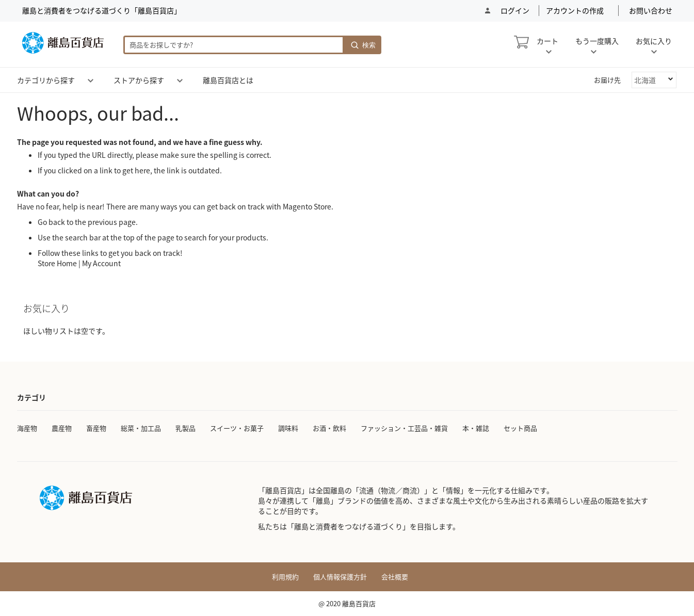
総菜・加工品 (141, 428)
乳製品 (185, 428)
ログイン (514, 11)
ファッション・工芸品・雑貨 (404, 428)
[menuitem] (46, 80)
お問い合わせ (651, 11)
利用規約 (285, 577)
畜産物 (96, 428)
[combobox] (234, 45)
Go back (51, 222)
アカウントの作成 (575, 11)
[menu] (347, 80)
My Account (101, 263)
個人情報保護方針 (340, 577)
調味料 (288, 428)
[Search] (363, 45)
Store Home (57, 263)
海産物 (27, 428)
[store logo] (63, 43)
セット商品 (520, 428)
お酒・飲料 (329, 428)
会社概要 (395, 577)
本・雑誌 (476, 428)
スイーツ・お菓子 (237, 428)
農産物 (62, 428)
